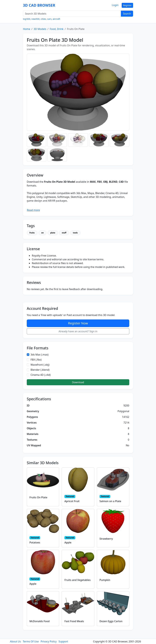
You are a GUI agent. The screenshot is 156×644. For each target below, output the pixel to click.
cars (49, 19)
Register (127, 5)
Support (63, 641)
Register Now (78, 323)
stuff (64, 233)
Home (27, 29)
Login (115, 5)
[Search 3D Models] (72, 14)
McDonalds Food (39, 621)
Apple (68, 542)
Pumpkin (105, 580)
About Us (15, 641)
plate (53, 233)
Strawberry (106, 539)
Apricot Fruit (72, 501)
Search (127, 14)
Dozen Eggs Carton (111, 621)
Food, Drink (57, 29)
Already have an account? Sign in (78, 331)
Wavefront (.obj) (40, 365)
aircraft (56, 19)
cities (43, 19)
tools (75, 233)
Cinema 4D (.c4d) (41, 375)
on (42, 233)
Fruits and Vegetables (77, 580)
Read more (33, 210)
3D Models (40, 29)
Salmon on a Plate (110, 501)
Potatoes (35, 542)
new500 (36, 19)
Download (78, 382)
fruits (32, 233)
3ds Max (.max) (39, 355)
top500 (27, 19)
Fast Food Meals (74, 621)
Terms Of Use (31, 641)
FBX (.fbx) (36, 360)
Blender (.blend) (40, 370)
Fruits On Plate (38, 497)
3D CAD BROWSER (39, 5)
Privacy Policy (49, 641)
